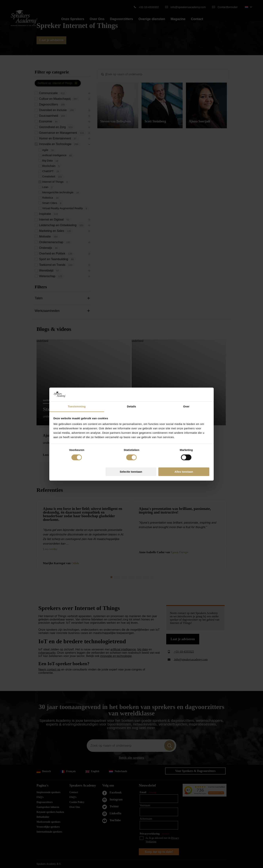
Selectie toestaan (131, 472)
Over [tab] (186, 407)
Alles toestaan (184, 472)
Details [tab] (131, 407)
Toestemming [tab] (77, 407)
